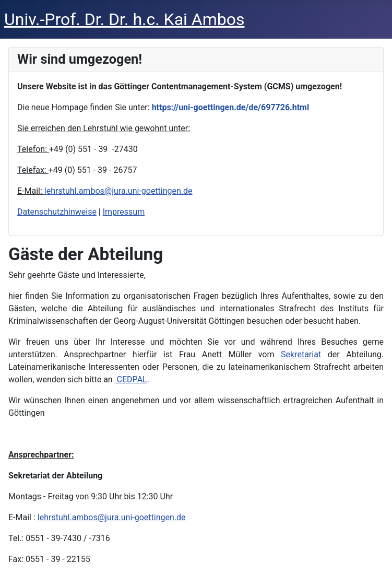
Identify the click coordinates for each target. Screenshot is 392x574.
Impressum (124, 212)
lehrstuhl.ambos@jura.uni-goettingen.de (118, 191)
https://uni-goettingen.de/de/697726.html (231, 107)
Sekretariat (301, 354)
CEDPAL (131, 379)
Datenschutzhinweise (57, 212)
